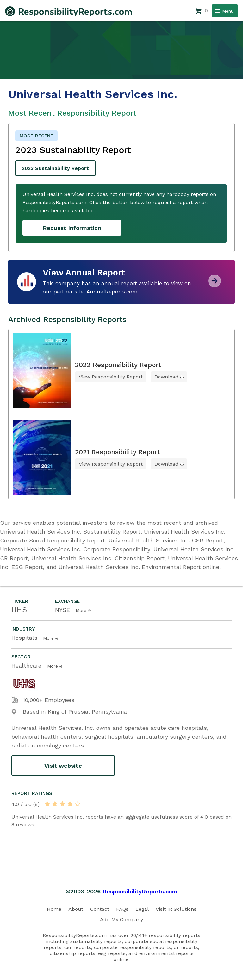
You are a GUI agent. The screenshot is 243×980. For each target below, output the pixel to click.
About (76, 909)
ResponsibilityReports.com (140, 891)
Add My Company (121, 920)
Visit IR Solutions (176, 909)
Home (54, 909)
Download (166, 377)
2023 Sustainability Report (55, 168)
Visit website (63, 766)
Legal (142, 909)
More (81, 610)
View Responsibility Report (111, 377)
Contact (100, 909)
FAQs (122, 909)
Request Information (72, 228)
